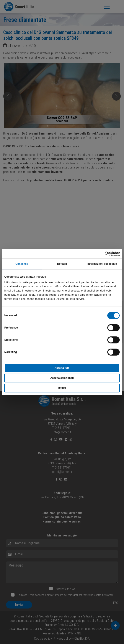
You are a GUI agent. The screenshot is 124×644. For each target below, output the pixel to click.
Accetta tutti (62, 368)
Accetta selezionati (62, 378)
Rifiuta (62, 388)
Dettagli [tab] (62, 264)
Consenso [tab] (22, 264)
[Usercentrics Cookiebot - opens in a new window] (101, 254)
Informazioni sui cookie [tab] (102, 264)
